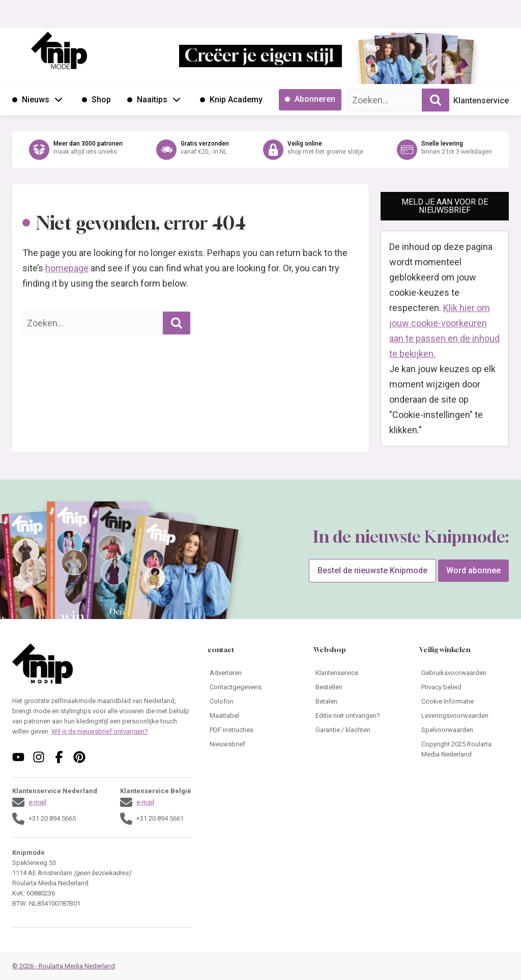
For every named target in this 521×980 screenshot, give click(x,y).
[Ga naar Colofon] (252, 702)
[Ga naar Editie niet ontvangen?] (358, 716)
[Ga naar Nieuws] (31, 100)
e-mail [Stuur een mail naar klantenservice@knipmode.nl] (37, 802)
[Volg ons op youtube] (18, 757)
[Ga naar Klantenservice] (358, 673)
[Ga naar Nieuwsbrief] (252, 744)
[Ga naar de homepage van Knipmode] (59, 50)
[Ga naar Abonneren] (310, 100)
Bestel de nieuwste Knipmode (372, 570)
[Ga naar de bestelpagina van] (386, 64)
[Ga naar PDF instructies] (252, 730)
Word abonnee (473, 570)
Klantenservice (481, 101)
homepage (67, 268)
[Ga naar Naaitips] (147, 100)
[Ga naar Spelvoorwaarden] (464, 730)
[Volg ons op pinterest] (79, 757)
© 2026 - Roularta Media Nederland (64, 966)
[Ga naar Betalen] (358, 702)
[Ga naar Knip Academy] (231, 100)
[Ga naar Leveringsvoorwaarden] (464, 716)
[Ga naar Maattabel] (252, 716)
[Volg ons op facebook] (59, 757)
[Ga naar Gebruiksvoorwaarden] (464, 673)
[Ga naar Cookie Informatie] (464, 702)
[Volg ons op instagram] (39, 757)
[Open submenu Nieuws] (59, 99)
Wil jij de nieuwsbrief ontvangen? (100, 731)
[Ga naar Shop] (96, 100)
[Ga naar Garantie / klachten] (358, 730)
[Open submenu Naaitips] (177, 99)
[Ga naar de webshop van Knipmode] (260, 150)
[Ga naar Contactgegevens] (252, 687)
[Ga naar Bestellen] (358, 687)
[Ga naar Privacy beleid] (464, 687)
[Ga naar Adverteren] (252, 673)
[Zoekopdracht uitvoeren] (436, 100)
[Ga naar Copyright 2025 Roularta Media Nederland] (464, 749)
